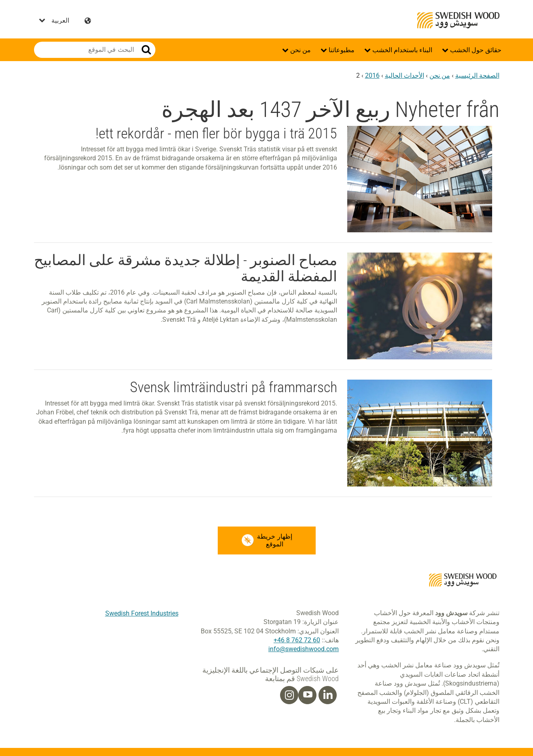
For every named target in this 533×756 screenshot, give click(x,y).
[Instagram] (289, 695)
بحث (146, 50)
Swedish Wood (458, 20)
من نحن (300, 50)
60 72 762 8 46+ (297, 640)
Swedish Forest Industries (142, 613)
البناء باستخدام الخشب (401, 50)
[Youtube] (307, 695)
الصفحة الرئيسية (477, 75)
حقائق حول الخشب (475, 50)
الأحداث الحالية (405, 75)
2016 (372, 75)
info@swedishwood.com (304, 649)
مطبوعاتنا (341, 50)
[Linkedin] (328, 695)
